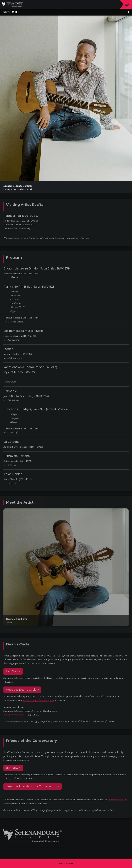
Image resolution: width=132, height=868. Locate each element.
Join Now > (13, 671)
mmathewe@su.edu (13, 715)
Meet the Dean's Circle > (22, 690)
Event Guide (10, 12)
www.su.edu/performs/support (38, 700)
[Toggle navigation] (127, 4)
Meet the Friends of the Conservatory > (33, 786)
